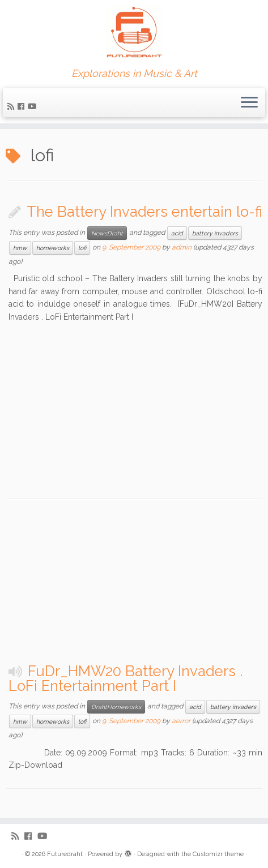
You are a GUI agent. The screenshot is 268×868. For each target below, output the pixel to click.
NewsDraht (107, 233)
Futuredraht (65, 854)
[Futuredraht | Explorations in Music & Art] (134, 34)
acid (177, 233)
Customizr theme (218, 854)
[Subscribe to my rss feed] (12, 106)
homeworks (53, 248)
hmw (20, 248)
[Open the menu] (249, 103)
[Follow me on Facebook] (23, 106)
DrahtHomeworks (116, 707)
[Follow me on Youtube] (34, 106)
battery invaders (215, 233)
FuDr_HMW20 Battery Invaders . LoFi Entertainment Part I (126, 678)
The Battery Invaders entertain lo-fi (144, 212)
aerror (181, 721)
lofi (82, 248)
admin (182, 247)
